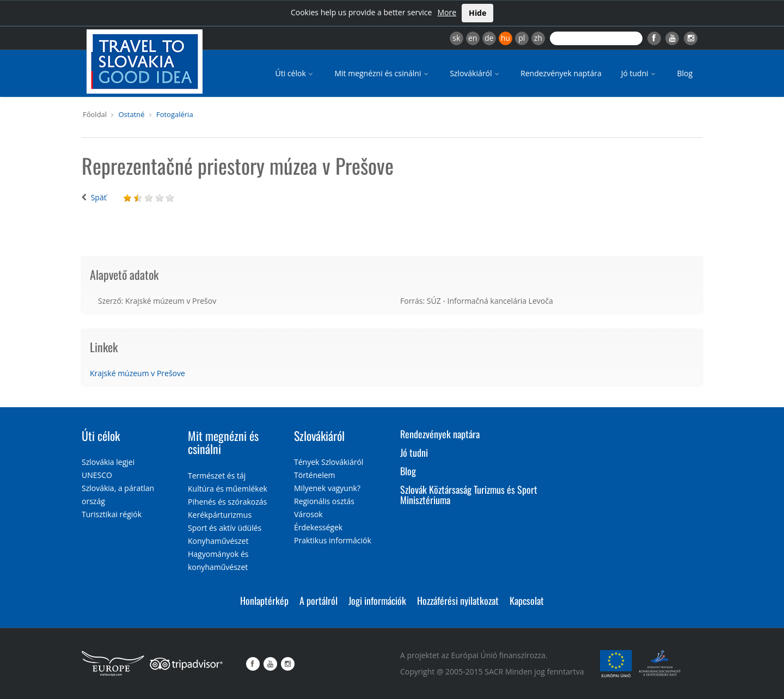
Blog (685, 73)
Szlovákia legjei (108, 462)
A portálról (318, 600)
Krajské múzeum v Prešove (137, 373)
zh (538, 38)
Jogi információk (377, 600)
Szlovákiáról (475, 73)
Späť (99, 197)
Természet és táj (217, 476)
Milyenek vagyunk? (327, 488)
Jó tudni (639, 73)
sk (456, 38)
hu (506, 38)
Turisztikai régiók (112, 514)
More (447, 12)
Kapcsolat (527, 600)
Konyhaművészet (218, 541)
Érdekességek (318, 527)
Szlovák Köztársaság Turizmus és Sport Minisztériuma (469, 495)
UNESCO (97, 475)
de (489, 38)
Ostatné (131, 114)
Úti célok (295, 73)
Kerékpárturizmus (220, 515)
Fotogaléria (175, 114)
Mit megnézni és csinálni (382, 73)
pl (522, 38)
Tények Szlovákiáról (329, 462)
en (473, 38)
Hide (477, 13)
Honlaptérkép (264, 600)
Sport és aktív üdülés (225, 528)
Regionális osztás (324, 501)
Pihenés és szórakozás (227, 502)
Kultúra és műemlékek (228, 489)
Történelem (315, 475)
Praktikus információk (333, 540)
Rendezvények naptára (561, 73)
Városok (308, 514)
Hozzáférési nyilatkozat (458, 600)
